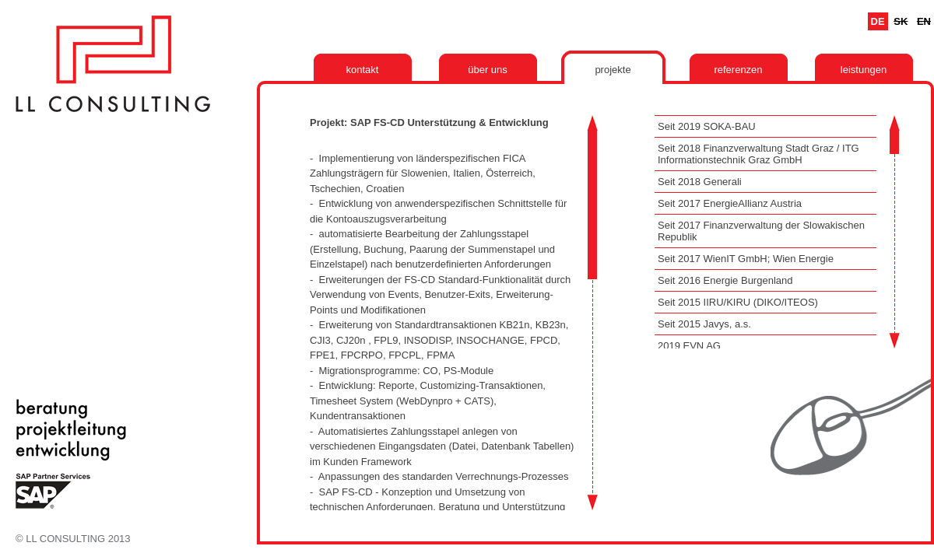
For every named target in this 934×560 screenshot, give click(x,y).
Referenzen (738, 70)
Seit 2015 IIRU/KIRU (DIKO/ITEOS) (738, 302)
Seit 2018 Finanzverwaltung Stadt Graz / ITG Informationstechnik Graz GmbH (758, 154)
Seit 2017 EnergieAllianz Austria (730, 203)
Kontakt (363, 70)
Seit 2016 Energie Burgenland (725, 280)
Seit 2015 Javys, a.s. (704, 324)
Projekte (613, 70)
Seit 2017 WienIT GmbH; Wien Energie (746, 259)
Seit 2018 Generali (700, 182)
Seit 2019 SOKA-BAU (707, 126)
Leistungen (864, 70)
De (878, 21)
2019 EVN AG (689, 346)
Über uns (488, 70)
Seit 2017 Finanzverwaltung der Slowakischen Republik (761, 231)
